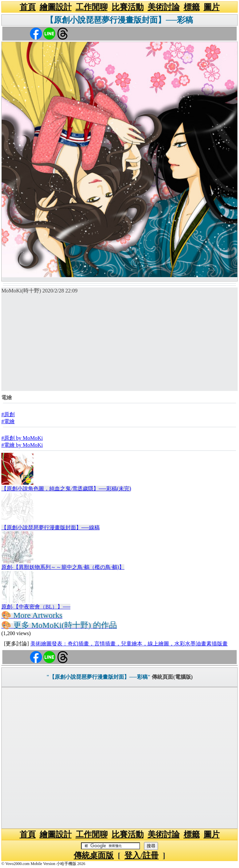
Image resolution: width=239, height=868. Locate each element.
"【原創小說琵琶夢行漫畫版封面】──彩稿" (98, 677)
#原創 (8, 414)
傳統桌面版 (94, 855)
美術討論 (164, 7)
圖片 (212, 7)
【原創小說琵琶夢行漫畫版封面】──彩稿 (119, 20)
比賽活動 (128, 7)
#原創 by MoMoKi (22, 438)
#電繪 (8, 421)
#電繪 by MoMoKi (22, 445)
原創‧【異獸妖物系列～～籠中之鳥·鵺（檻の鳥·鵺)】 (63, 567)
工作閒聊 (92, 7)
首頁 (28, 7)
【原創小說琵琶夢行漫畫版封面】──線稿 (50, 527)
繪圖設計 (56, 7)
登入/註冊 (141, 855)
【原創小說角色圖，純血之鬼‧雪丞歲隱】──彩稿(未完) (66, 489)
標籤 (192, 7)
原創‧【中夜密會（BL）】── (36, 607)
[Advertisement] (119, 344)
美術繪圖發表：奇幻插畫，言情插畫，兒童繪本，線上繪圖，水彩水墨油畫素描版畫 (129, 644)
